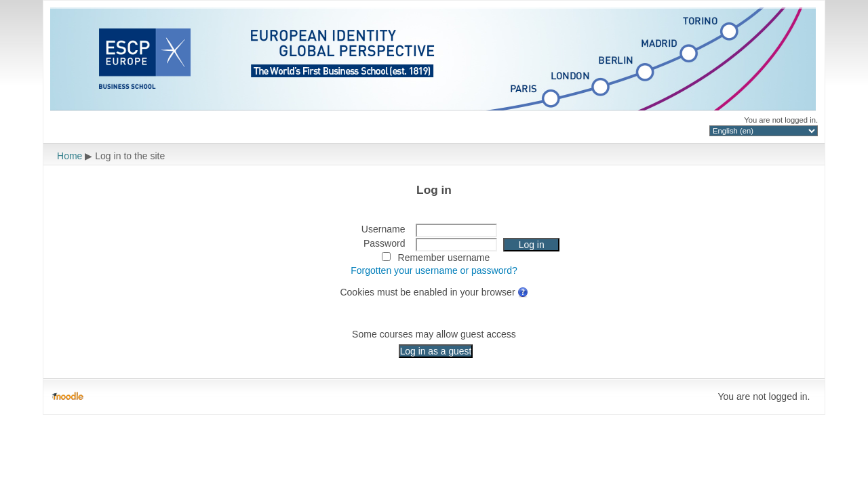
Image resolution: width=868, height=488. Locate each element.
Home (70, 156)
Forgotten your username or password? (434, 270)
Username (383, 229)
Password (384, 243)
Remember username (444, 258)
